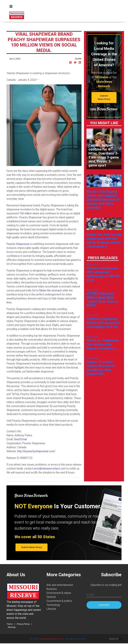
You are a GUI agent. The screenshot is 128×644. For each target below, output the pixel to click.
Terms (10, 624)
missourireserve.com (51, 639)
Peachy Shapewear (18, 244)
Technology (53, 605)
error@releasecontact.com (50, 468)
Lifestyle (51, 609)
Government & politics (59, 601)
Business (52, 589)
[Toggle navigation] (11, 6)
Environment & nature (59, 593)
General (51, 597)
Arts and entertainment (60, 585)
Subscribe (104, 605)
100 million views (29, 213)
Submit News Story (104, 97)
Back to (115, 639)
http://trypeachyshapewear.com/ (36, 451)
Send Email (20, 439)
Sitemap (12, 627)
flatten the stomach (50, 290)
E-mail (90, 594)
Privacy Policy (23, 624)
